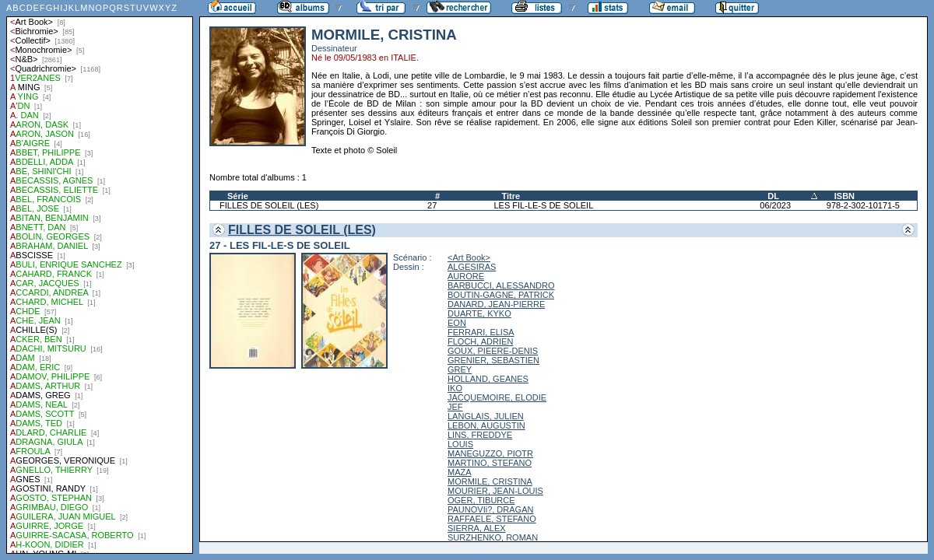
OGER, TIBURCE (481, 500)
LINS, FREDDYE (480, 435)
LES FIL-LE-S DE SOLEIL (544, 205)
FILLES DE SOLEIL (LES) (269, 205)
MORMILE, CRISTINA (490, 481)
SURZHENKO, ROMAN (493, 537)
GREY (460, 369)
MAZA (460, 472)
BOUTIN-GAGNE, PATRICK (501, 295)
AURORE (466, 276)
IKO (455, 388)
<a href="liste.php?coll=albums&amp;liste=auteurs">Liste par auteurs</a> (100, 277)
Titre (511, 196)
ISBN (844, 196)
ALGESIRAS (472, 267)
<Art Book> (469, 257)
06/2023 (775, 205)
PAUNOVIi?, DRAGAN (490, 509)
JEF (455, 407)
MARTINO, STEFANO (490, 463)
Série (238, 196)
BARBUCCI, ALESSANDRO (501, 285)
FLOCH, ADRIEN (480, 341)
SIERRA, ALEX (477, 528)
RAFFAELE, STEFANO (492, 519)
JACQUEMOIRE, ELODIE (497, 397)
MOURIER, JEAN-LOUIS (495, 491)
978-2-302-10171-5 (863, 205)
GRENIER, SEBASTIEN (493, 360)
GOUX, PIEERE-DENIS (493, 351)
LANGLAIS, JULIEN (486, 416)
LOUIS (460, 444)
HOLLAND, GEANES (488, 379)
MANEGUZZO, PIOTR (490, 453)
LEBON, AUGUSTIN (486, 425)
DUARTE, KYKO (479, 313)
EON (457, 323)
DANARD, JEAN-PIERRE (496, 304)
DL (773, 196)
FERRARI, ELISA (481, 332)
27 (432, 205)
